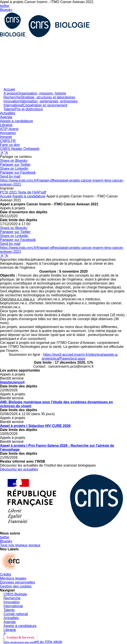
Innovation (41, 101)
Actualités (8, 113)
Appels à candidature (16, 121)
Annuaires (8, 133)
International (35, 105)
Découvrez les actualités (19, 469)
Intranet (6, 137)
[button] (20, 637)
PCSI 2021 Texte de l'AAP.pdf (23, 192)
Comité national (16, 614)
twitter (5, 6)
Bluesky (6, 10)
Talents (23, 109)
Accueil (9, 89)
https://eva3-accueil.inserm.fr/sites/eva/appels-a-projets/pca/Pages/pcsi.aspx (80, 357)
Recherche (39, 97)
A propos (35, 93)
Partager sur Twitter (15, 165)
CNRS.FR (8, 141)
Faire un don (10, 145)
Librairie (6, 125)
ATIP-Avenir (9, 129)
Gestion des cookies (16, 586)
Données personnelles (17, 582)
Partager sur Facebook (18, 172)
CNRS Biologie (15, 594)
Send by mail (10, 176)
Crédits (6, 574)
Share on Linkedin (14, 169)
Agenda (6, 117)
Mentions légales (13, 578)
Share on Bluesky (14, 161)
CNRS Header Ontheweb (20, 149)
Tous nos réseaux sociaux (20, 545)
